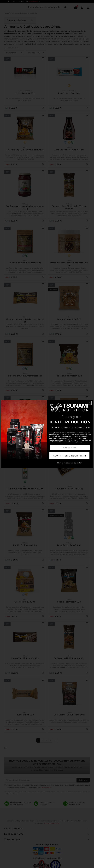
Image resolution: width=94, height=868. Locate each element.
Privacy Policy (77, 442)
